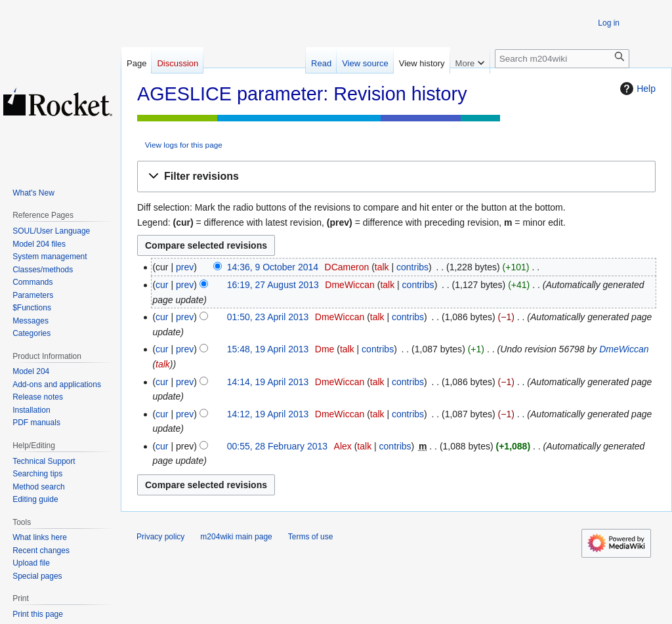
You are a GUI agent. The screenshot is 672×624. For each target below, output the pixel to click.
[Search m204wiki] (562, 59)
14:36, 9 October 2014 (273, 267)
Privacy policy (160, 537)
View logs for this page (184, 145)
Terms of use (311, 537)
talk (382, 267)
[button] (396, 177)
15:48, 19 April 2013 (268, 349)
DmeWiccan (624, 349)
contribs (412, 267)
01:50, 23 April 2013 (268, 317)
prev (185, 267)
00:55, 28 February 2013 (277, 446)
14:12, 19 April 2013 (268, 414)
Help (636, 89)
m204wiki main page (236, 537)
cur (162, 285)
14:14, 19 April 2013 (268, 382)
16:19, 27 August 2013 (273, 285)
